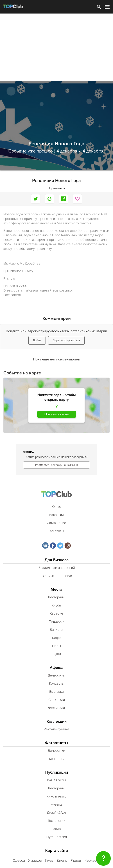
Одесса (19, 861)
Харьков (35, 861)
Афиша (57, 668)
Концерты (57, 683)
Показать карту (57, 414)
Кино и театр (56, 796)
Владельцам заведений (57, 568)
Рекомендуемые (57, 729)
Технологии (56, 821)
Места (56, 589)
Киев (49, 861)
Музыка (57, 804)
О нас (56, 507)
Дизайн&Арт (56, 813)
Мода (57, 829)
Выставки (56, 692)
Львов (76, 861)
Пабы (56, 646)
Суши (57, 654)
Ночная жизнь (56, 780)
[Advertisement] (56, 47)
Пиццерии (57, 622)
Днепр (62, 861)
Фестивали (56, 708)
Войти (37, 340)
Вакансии (56, 515)
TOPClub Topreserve (57, 576)
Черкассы (92, 861)
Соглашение (56, 523)
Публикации (57, 772)
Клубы (57, 605)
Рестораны (57, 597)
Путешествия (57, 837)
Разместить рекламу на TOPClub (56, 465)
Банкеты (56, 630)
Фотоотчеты (57, 743)
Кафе (56, 638)
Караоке (56, 613)
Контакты (57, 531)
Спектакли (57, 700)
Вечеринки (56, 675)
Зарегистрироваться (66, 340)
